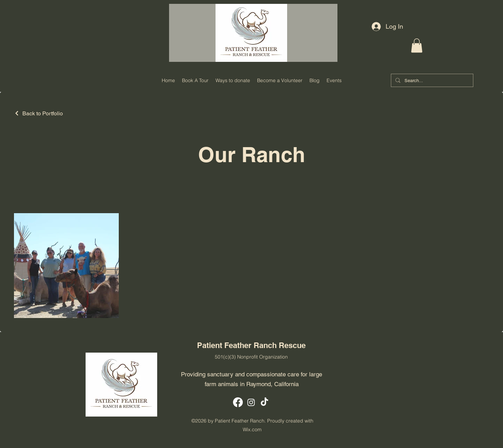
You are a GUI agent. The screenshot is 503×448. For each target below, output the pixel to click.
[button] (417, 46)
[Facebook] (238, 402)
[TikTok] (264, 402)
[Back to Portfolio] (38, 113)
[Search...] (431, 81)
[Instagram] (251, 402)
